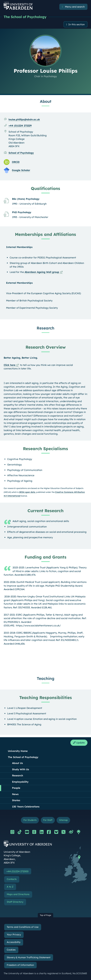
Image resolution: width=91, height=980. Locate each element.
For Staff (48, 820)
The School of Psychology (25, 17)
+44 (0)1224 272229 (20, 126)
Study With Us (20, 769)
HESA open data (27, 492)
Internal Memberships (19, 247)
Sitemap (63, 820)
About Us (17, 763)
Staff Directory (15, 902)
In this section (77, 24)
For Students (30, 820)
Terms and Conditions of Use (23, 927)
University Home (18, 751)
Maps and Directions (18, 894)
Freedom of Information (20, 965)
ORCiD (16, 162)
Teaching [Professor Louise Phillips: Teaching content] (46, 678)
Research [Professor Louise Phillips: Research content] (45, 328)
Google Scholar (21, 170)
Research (18, 775)
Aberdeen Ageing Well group (42, 272)
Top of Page (45, 915)
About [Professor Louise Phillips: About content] (46, 101)
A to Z (10, 887)
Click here (10, 365)
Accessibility (14, 942)
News (15, 794)
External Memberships (19, 283)
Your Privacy (14, 935)
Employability (20, 782)
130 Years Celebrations (26, 807)
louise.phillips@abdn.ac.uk (24, 119)
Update (79, 743)
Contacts (12, 879)
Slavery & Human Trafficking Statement (29, 957)
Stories (16, 800)
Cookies (11, 950)
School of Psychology (21, 153)
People (16, 788)
